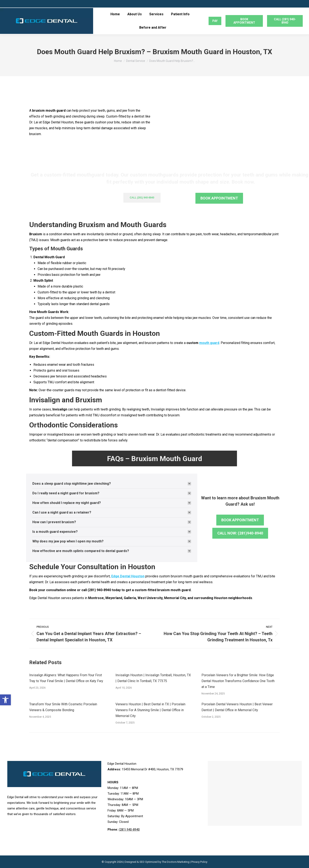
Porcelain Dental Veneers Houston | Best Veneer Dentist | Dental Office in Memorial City (237, 707)
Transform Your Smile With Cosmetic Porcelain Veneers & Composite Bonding (63, 707)
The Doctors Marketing (176, 862)
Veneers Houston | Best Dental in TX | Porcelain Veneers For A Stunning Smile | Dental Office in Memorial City (150, 710)
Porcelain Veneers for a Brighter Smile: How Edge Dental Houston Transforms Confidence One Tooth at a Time (238, 681)
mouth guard (209, 343)
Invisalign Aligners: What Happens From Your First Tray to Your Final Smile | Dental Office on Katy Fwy (66, 678)
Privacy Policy (199, 862)
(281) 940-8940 (129, 830)
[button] (5, 700)
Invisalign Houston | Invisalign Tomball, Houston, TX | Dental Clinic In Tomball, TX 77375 (153, 678)
